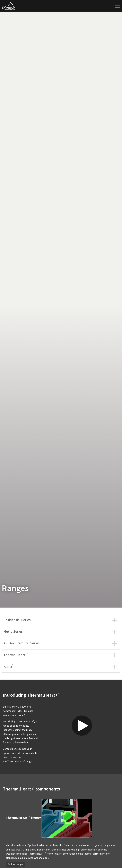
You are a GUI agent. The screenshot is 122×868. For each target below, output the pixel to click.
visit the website (25, 753)
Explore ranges (15, 864)
